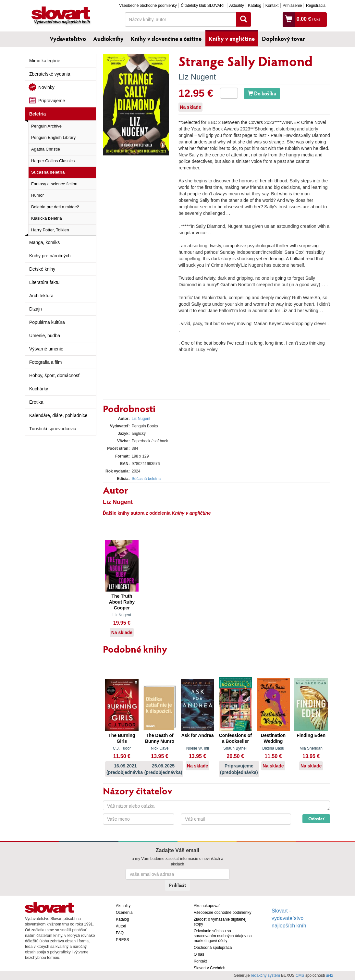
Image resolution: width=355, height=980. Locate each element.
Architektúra (41, 296)
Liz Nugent (197, 77)
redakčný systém (265, 975)
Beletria (37, 114)
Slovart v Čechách (209, 968)
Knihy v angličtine (232, 39)
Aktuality (236, 6)
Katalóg (255, 6)
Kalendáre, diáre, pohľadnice (58, 415)
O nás (199, 954)
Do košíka (262, 93)
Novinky (46, 87)
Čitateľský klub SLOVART (203, 6)
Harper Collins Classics (53, 161)
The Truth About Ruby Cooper (122, 602)
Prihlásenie (292, 6)
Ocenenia (124, 913)
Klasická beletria (47, 218)
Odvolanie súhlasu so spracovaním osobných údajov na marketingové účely (223, 936)
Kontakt (272, 6)
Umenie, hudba (45, 336)
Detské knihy (42, 269)
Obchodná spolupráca (213, 948)
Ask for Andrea (198, 735)
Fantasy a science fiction (54, 184)
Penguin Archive (46, 126)
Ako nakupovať (207, 906)
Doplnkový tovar (283, 39)
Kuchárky (39, 389)
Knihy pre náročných (50, 256)
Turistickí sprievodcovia (53, 429)
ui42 (330, 975)
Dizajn (36, 309)
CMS (300, 975)
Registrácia (316, 6)
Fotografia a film (45, 362)
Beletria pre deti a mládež (55, 207)
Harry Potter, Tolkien (50, 230)
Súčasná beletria (48, 172)
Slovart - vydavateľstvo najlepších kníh (289, 918)
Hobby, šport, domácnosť (55, 375)
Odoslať (316, 819)
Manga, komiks (44, 242)
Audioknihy (108, 39)
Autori (121, 926)
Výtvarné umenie (46, 349)
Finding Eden (311, 735)
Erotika (36, 402)
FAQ (120, 933)
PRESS (122, 940)
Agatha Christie (46, 149)
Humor (37, 195)
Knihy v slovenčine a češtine (166, 39)
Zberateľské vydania (50, 74)
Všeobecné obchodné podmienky (148, 6)
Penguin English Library (53, 137)
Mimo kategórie (45, 61)
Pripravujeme (52, 101)
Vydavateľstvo (68, 39)
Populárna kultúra (47, 322)
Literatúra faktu (44, 282)
